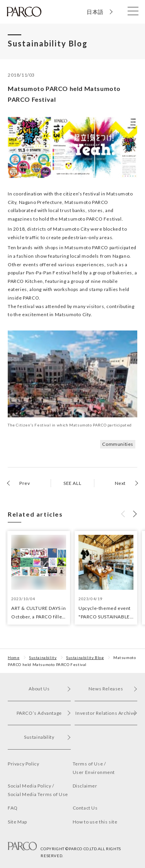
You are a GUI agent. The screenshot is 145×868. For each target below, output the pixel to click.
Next (120, 483)
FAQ (13, 808)
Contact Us (85, 808)
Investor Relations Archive (106, 713)
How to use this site (95, 822)
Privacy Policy (23, 764)
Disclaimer (85, 786)
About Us (49, 689)
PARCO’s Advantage (44, 713)
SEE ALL (72, 483)
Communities (118, 444)
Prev (25, 483)
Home (14, 657)
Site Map (17, 822)
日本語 (95, 12)
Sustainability (43, 657)
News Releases (113, 689)
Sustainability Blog (85, 657)
